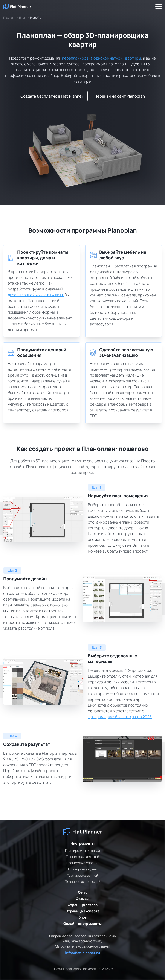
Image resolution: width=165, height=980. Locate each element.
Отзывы (82, 899)
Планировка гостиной (82, 850)
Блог (22, 18)
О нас (83, 892)
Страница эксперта (82, 911)
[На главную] (17, 7)
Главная (9, 18)
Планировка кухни (83, 869)
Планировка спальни (83, 863)
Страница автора (83, 905)
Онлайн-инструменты (82, 924)
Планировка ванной (82, 875)
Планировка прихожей (82, 882)
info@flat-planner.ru (82, 953)
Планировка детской (82, 857)
